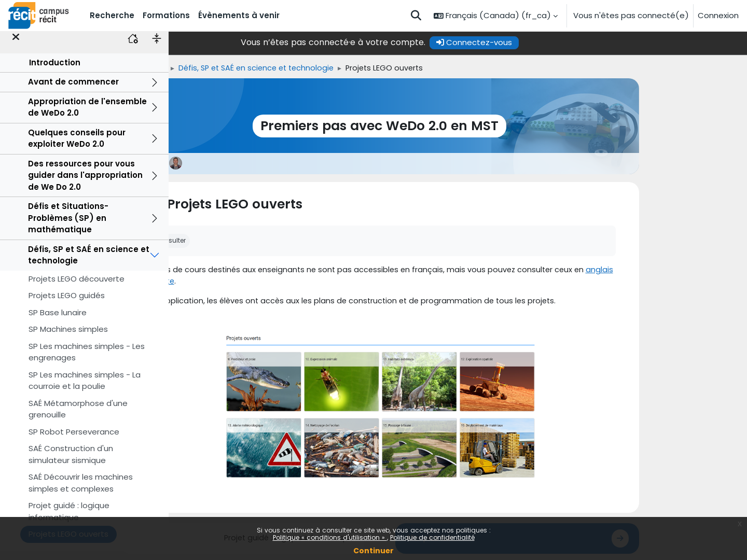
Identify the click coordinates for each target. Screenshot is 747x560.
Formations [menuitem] (166, 15)
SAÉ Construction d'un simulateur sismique (71, 464)
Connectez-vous (552, 42)
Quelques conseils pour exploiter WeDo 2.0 (77, 147)
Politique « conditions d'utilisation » (330, 537)
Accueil (212, 68)
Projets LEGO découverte (77, 288)
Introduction (55, 71)
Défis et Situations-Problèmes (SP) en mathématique (68, 227)
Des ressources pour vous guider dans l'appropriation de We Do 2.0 (85, 184)
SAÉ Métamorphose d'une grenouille (78, 418)
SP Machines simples (68, 338)
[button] (416, 16)
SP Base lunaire (58, 321)
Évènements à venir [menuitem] (239, 15)
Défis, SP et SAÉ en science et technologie (89, 264)
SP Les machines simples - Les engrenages (87, 361)
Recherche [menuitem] (112, 15)
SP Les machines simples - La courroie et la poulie (85, 389)
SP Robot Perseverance (74, 440)
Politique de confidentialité (432, 537)
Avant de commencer (73, 91)
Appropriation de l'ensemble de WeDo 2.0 (87, 116)
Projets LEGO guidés (67, 305)
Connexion (718, 15)
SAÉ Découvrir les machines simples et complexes (81, 492)
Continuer (374, 551)
